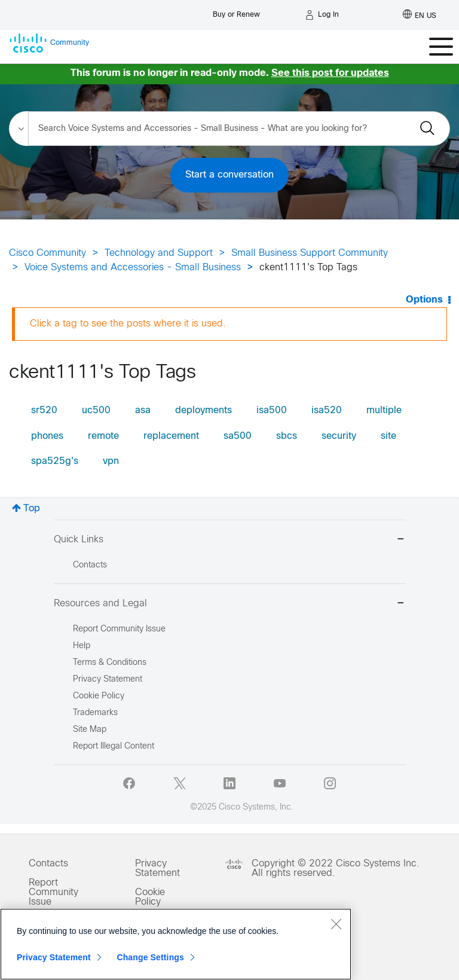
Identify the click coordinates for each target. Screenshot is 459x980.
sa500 (238, 436)
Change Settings (150, 960)
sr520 (44, 410)
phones (47, 436)
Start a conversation (229, 175)
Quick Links (229, 540)
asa (143, 410)
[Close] (336, 927)
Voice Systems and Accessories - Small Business (133, 268)
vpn (111, 461)
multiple (384, 410)
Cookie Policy (150, 897)
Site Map (90, 730)
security (339, 436)
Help (82, 646)
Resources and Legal (229, 604)
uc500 (96, 410)
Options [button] (424, 300)
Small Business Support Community (310, 253)
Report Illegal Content (114, 747)
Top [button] (32, 509)
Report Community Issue (119, 629)
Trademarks (95, 713)
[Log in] (322, 15)
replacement (171, 436)
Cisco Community (48, 253)
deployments (204, 410)
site (388, 436)
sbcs (287, 436)
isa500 (272, 410)
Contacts (90, 565)
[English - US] (420, 15)
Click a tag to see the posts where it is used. (128, 324)
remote (103, 436)
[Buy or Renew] (236, 12)
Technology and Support (159, 253)
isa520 (327, 410)
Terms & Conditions (110, 663)
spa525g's (55, 461)
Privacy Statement (157, 868)
